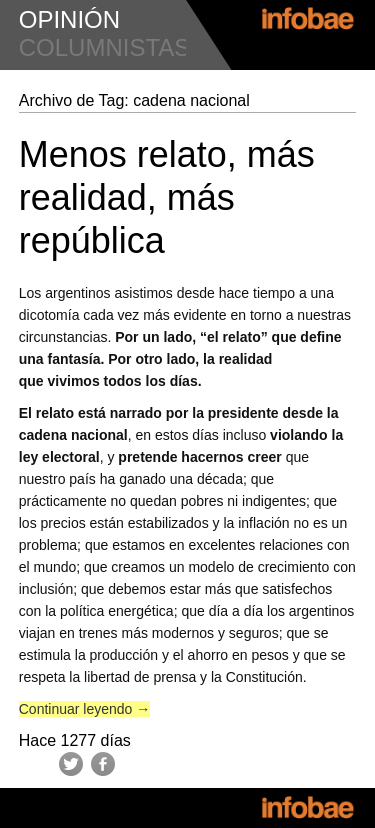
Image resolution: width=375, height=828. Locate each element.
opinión (69, 19)
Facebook (103, 764)
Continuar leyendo (85, 709)
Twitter (71, 764)
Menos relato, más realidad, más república (167, 197)
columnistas (105, 47)
